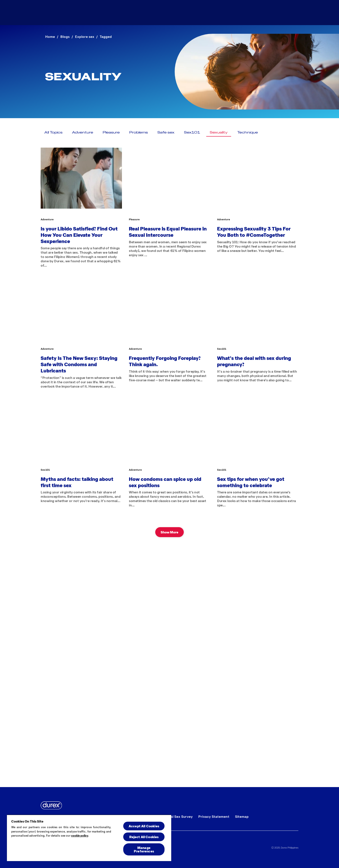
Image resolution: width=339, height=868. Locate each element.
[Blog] (269, 13)
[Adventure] (83, 132)
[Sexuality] (219, 132)
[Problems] (139, 132)
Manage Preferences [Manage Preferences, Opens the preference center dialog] (144, 849)
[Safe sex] (166, 132)
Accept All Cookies (144, 826)
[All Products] (235, 13)
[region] (89, 838)
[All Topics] (53, 132)
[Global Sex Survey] (178, 816)
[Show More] (169, 532)
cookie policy (80, 836)
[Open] (290, 13)
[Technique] (248, 132)
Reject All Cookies (144, 837)
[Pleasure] (111, 132)
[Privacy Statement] (214, 816)
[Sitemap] (242, 816)
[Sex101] (192, 132)
